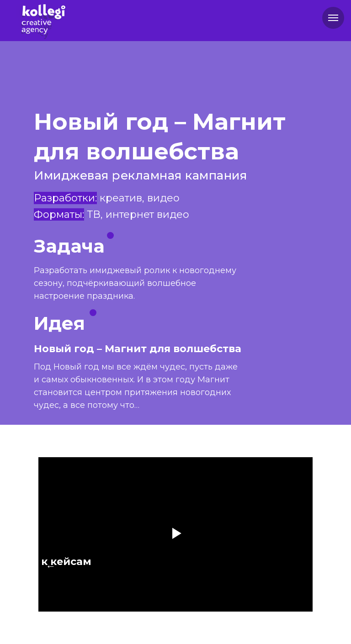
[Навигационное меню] (333, 18)
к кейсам (66, 562)
